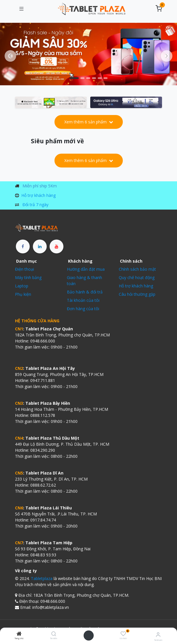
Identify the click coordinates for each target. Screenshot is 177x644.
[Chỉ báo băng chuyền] (74, 78)
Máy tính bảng (28, 277)
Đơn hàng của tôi (83, 309)
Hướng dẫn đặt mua (86, 269)
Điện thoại (25, 269)
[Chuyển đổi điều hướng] (21, 9)
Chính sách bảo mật (137, 269)
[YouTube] (57, 246)
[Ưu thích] (123, 634)
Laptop (22, 286)
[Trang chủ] (19, 634)
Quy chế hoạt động (137, 277)
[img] (167, 56)
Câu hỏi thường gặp (137, 294)
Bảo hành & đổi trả (85, 292)
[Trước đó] (10, 56)
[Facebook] (23, 246)
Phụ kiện (23, 294)
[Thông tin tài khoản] (158, 634)
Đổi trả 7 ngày (35, 205)
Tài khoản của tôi (83, 300)
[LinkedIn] (40, 246)
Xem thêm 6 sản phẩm (89, 122)
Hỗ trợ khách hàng (38, 195)
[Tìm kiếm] (54, 634)
